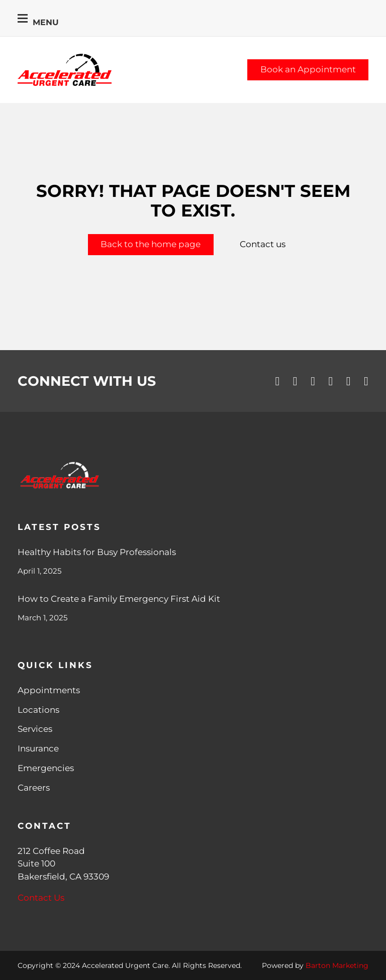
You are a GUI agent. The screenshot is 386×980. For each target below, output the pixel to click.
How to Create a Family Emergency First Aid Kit (119, 599)
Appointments (49, 690)
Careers (34, 788)
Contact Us (41, 898)
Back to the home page (151, 244)
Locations (38, 710)
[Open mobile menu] (23, 18)
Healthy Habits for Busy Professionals (97, 552)
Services (35, 729)
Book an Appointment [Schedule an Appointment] (308, 69)
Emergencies (46, 768)
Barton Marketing (337, 965)
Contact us (263, 244)
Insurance (38, 748)
